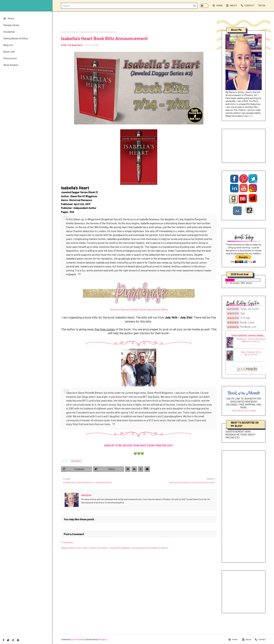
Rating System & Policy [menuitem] (16, 38)
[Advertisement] (244, 506)
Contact (248, 5)
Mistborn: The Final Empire (251, 339)
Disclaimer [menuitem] (9, 32)
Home (217, 5)
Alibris (164, 309)
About (231, 5)
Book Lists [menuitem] (9, 52)
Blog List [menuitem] (8, 45)
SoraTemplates (78, 639)
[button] (204, 6)
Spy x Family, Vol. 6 (251, 352)
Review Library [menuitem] (11, 25)
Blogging (103, 639)
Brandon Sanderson (252, 341)
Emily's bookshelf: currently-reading (247, 335)
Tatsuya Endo (252, 354)
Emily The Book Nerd (72, 45)
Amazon (114, 309)
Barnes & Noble (130, 309)
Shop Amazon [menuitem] (11, 65)
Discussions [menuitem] (10, 58)
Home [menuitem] (9, 18)
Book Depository (149, 309)
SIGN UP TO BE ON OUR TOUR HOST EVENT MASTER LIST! (139, 445)
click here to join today (244, 410)
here (250, 116)
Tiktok (262, 6)
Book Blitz (73, 32)
